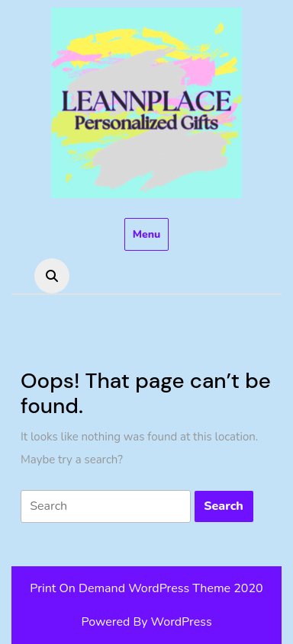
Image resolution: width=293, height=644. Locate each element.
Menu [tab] (147, 234)
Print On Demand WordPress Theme (130, 588)
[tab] (106, 506)
